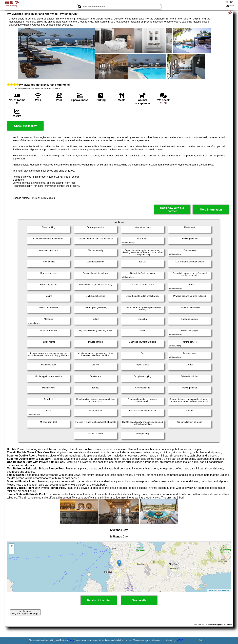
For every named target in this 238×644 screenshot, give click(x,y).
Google (71, 640)
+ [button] (12, 546)
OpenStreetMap (224, 590)
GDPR (180, 640)
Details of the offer (99, 600)
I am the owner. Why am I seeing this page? (25, 612)
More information (211, 210)
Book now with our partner (172, 210)
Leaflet (211, 590)
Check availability (25, 126)
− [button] (12, 551)
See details (139, 600)
